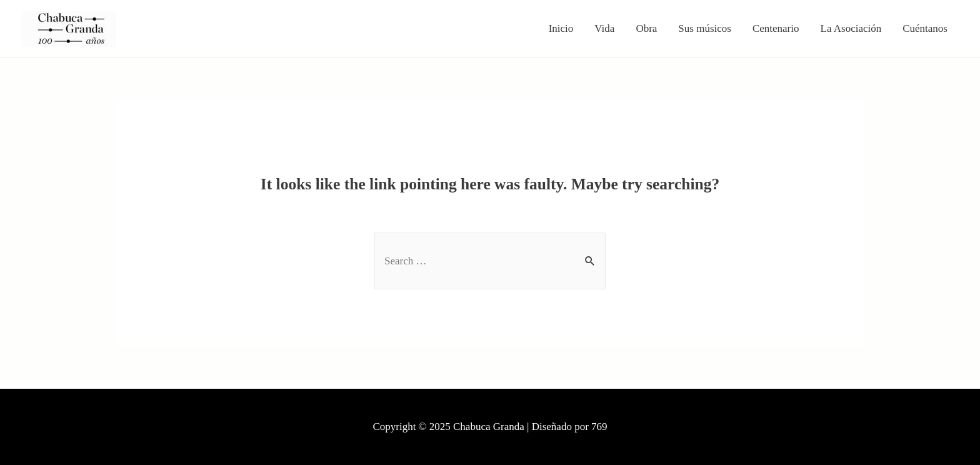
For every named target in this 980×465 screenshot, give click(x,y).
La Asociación (851, 28)
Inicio (561, 28)
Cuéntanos (925, 28)
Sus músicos (705, 28)
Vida (604, 28)
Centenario (776, 28)
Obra (646, 28)
